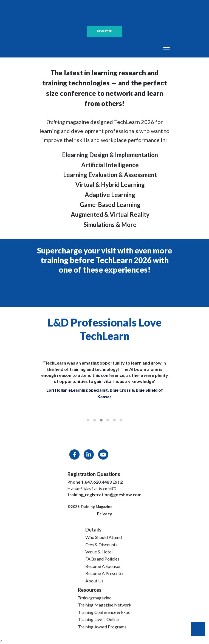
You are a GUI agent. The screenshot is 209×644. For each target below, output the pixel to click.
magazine (95, 598)
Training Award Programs (102, 627)
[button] (88, 420)
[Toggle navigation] (166, 50)
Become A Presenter (105, 573)
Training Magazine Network (105, 605)
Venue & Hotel (99, 552)
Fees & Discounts (101, 545)
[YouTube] (103, 456)
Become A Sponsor (103, 566)
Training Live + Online (98, 619)
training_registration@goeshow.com (104, 494)
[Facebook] (75, 456)
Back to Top (198, 629)
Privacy (104, 514)
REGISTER (105, 31)
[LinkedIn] (89, 456)
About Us (94, 581)
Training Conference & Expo (104, 612)
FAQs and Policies (102, 559)
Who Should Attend (104, 537)
